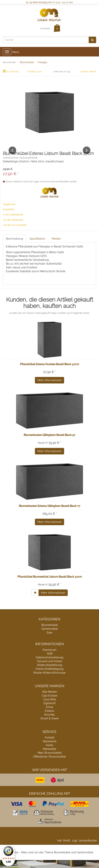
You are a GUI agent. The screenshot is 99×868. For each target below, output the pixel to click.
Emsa (49, 715)
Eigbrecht (50, 711)
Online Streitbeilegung (49, 677)
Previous (12, 154)
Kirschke (49, 723)
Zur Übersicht (12, 72)
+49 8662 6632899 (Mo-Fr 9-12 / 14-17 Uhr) (50, 2)
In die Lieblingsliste (13, 223)
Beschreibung (14, 247)
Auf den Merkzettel (13, 228)
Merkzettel (49, 757)
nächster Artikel (88, 72)
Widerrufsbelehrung (50, 673)
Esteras (49, 719)
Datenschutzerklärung (50, 665)
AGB (50, 662)
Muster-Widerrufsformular (50, 681)
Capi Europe (49, 704)
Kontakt (50, 746)
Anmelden (45, 29)
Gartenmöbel (50, 637)
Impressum (49, 658)
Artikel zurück (35, 72)
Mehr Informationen (49, 388)
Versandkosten (88, 849)
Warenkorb (50, 749)
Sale (49, 641)
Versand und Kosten (50, 669)
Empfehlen (9, 217)
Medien (56, 247)
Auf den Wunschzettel (15, 233)
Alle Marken (49, 700)
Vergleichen (9, 212)
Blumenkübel (50, 633)
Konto (50, 753)
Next (87, 154)
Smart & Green (50, 726)
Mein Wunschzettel (50, 761)
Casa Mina (50, 707)
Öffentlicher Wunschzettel (49, 765)
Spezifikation (37, 247)
